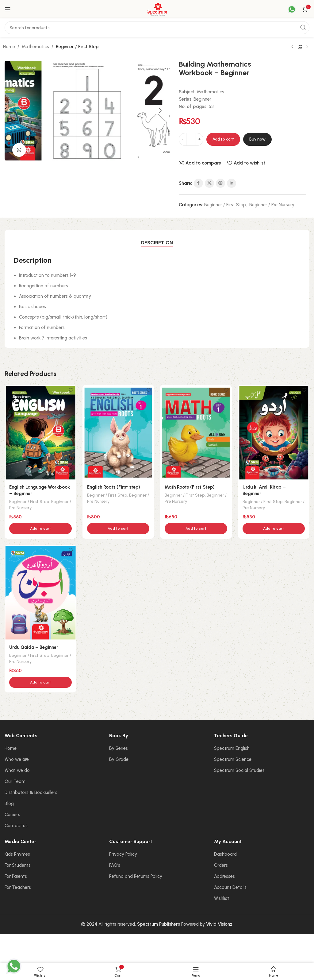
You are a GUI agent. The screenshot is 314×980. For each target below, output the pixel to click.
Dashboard (225, 854)
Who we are (17, 759)
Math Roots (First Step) (190, 487)
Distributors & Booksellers (31, 792)
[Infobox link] (288, 9)
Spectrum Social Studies (239, 770)
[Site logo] (157, 9)
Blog (9, 804)
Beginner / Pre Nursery (272, 205)
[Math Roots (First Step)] (196, 433)
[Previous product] (293, 47)
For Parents (16, 876)
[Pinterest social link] (220, 183)
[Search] (157, 28)
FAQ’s (115, 865)
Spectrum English (232, 748)
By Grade (119, 759)
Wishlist (222, 898)
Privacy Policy (123, 854)
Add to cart (223, 139)
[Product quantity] (191, 139)
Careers (12, 815)
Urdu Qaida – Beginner (34, 647)
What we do (17, 770)
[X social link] (209, 183)
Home (9, 47)
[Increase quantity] (199, 139)
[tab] (157, 242)
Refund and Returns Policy (136, 876)
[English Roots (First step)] (118, 433)
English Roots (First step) (114, 487)
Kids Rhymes (17, 854)
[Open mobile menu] (8, 9)
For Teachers (18, 887)
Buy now (257, 139)
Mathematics (35, 47)
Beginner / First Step (77, 47)
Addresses (224, 876)
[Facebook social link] (198, 183)
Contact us (16, 826)
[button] (14, 110)
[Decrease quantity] (183, 139)
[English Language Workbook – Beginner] (40, 433)
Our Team (15, 781)
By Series (119, 748)
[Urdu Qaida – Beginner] (40, 593)
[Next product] (307, 47)
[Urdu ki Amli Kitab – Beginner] (274, 433)
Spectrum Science (233, 759)
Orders (221, 865)
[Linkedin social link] (232, 183)
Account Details (230, 887)
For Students (18, 865)
